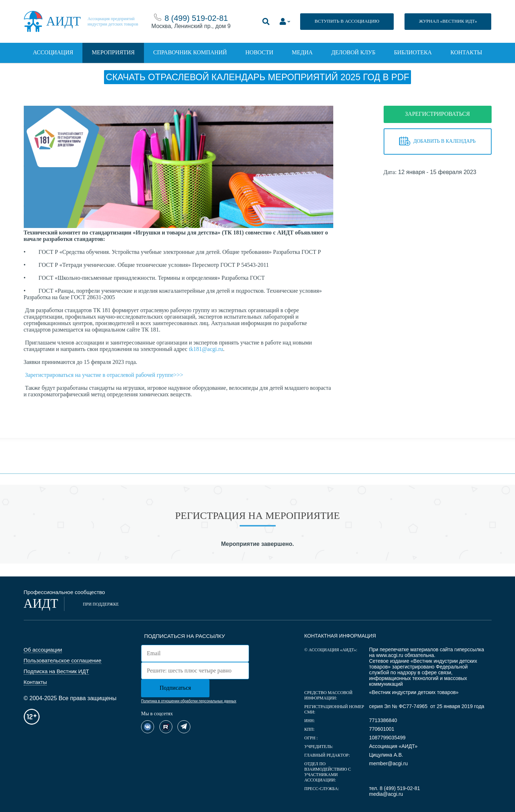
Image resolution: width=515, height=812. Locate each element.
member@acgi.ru (388, 763)
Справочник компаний (190, 52)
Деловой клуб (353, 52)
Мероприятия (113, 52)
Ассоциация (53, 52)
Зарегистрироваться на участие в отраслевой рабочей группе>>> (104, 375)
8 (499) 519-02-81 (196, 18)
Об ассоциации (43, 650)
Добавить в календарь (437, 141)
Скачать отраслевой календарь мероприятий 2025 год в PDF (257, 77)
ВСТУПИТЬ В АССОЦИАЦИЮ (347, 21)
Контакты (466, 52)
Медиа (302, 52)
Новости (259, 52)
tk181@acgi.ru (206, 349)
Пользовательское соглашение (63, 660)
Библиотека (413, 52)
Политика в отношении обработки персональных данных (189, 701)
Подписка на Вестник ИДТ (57, 671)
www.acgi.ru (390, 655)
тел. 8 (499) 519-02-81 (394, 788)
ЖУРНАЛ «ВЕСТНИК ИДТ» (448, 21)
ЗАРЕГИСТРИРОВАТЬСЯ (437, 114)
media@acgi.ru (386, 794)
